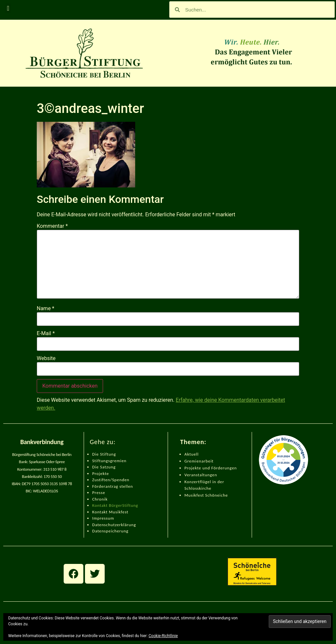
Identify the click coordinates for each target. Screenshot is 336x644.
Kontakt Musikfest (110, 512)
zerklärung (125, 525)
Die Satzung (104, 467)
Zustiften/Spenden (111, 480)
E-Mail (46, 333)
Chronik (100, 499)
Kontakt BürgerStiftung (115, 505)
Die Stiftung (104, 454)
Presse (99, 493)
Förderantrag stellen (113, 486)
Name (46, 309)
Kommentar (52, 226)
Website (46, 358)
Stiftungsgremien (109, 461)
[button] (8, 8)
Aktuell (191, 454)
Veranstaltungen (201, 475)
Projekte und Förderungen (211, 468)
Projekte (101, 473)
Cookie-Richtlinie (163, 636)
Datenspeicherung (110, 531)
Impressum (103, 518)
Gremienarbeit (199, 461)
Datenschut (104, 525)
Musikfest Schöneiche (206, 495)
